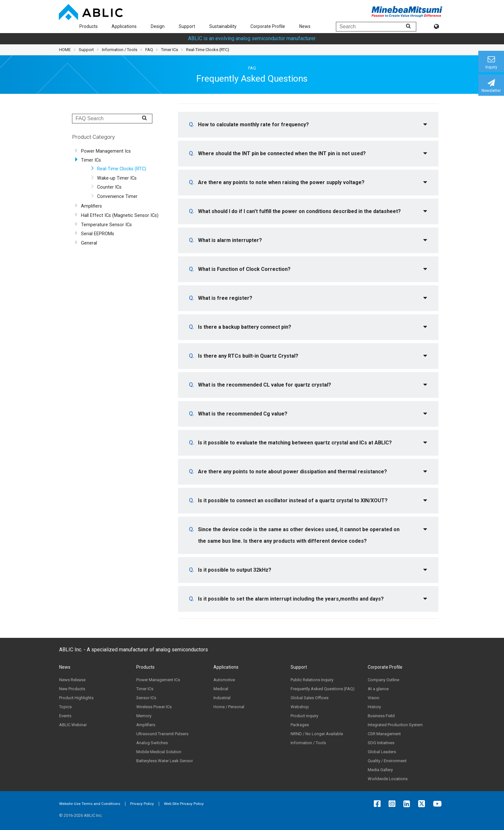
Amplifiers (91, 206)
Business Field (381, 716)
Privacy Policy (142, 804)
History (374, 707)
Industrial (222, 698)
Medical (221, 689)
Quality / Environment (387, 761)
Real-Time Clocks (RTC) (122, 169)
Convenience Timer (117, 196)
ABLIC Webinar (73, 725)
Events (65, 716)
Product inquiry (304, 716)
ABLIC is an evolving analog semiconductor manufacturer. (252, 38)
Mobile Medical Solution (159, 752)
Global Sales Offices (310, 698)
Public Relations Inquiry (312, 680)
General (89, 243)
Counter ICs (109, 187)
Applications (124, 26)
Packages (300, 725)
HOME (65, 50)
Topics (65, 707)
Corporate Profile (268, 26)
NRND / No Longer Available (317, 734)
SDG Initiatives (381, 743)
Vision (373, 698)
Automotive (224, 680)
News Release (72, 680)
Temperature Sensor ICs (106, 225)
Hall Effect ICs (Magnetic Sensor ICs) (120, 215)
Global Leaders (382, 752)
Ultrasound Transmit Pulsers (162, 734)
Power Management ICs (158, 680)
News (305, 26)
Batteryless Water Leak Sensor (165, 761)
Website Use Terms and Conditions (90, 804)
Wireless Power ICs (154, 707)
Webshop (300, 707)
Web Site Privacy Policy (184, 804)
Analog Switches (152, 743)
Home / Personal (229, 707)
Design (158, 26)
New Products (72, 689)
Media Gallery (380, 770)
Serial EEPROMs (98, 234)
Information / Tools (120, 50)
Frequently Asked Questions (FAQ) (323, 689)
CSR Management (384, 734)
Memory (144, 716)
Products (89, 26)
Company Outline (383, 680)
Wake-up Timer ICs (117, 178)
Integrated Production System (395, 725)
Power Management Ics (106, 151)
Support (187, 26)
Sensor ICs (146, 698)
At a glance (378, 689)
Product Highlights (76, 698)
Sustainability (223, 26)
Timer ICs (91, 160)
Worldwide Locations (388, 779)
